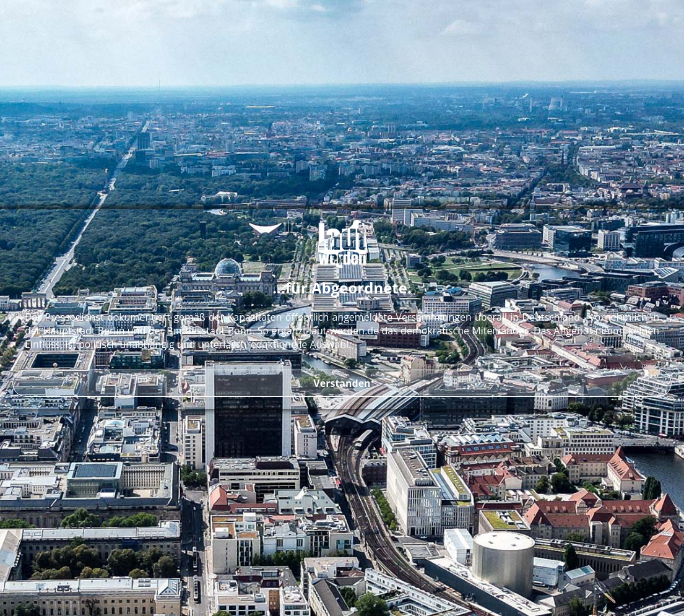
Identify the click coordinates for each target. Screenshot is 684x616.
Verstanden (342, 383)
